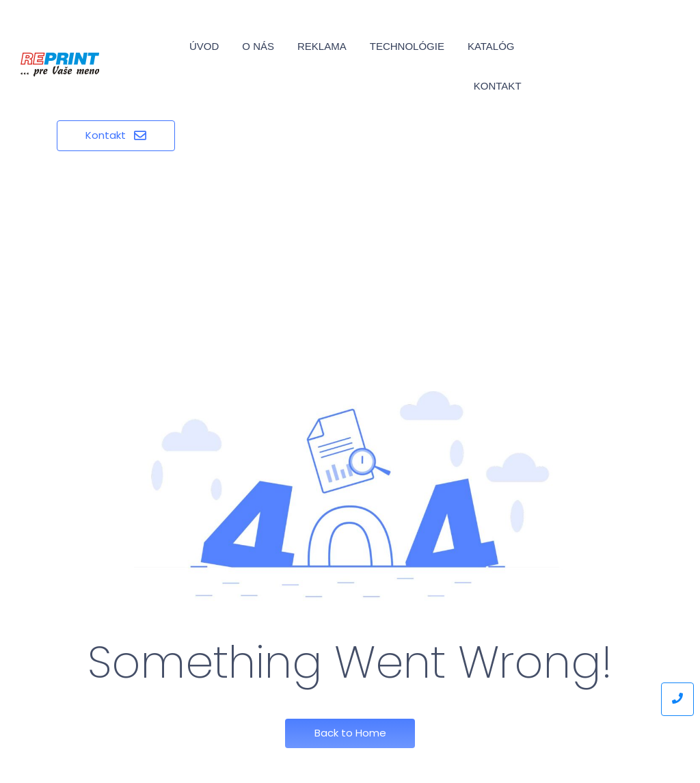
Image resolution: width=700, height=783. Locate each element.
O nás (258, 46)
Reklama (322, 46)
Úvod (204, 46)
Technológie (407, 46)
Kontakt (498, 86)
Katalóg (491, 46)
